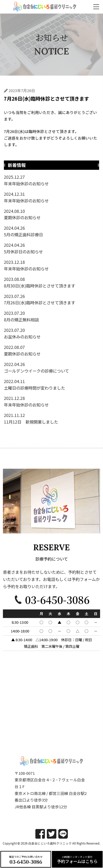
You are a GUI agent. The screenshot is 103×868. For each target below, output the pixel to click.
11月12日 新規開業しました (51, 418)
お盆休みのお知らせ (51, 333)
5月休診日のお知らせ (51, 248)
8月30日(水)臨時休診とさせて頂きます (51, 282)
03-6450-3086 (26, 862)
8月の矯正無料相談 (51, 316)
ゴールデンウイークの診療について (51, 367)
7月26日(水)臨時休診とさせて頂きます (51, 299)
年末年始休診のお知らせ (51, 180)
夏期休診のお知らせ (51, 214)
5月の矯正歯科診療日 (51, 231)
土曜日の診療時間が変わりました (51, 384)
